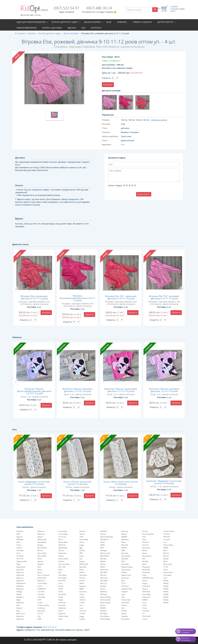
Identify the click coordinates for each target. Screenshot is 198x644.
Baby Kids (20, 575)
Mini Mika (104, 581)
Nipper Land (126, 575)
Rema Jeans (147, 556)
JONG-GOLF (84, 564)
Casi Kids (41, 592)
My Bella (125, 559)
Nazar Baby (126, 570)
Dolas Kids (62, 553)
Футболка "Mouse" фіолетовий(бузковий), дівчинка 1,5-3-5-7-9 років (34, 391)
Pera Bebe (125, 619)
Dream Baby (63, 559)
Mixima (124, 534)
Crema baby (63, 534)
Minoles (103, 611)
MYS (123, 561)
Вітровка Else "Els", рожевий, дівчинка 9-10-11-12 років (164, 297)
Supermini (146, 597)
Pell (123, 608)
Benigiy (40, 545)
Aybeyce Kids (22, 561)
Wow (165, 561)
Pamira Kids (126, 600)
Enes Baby (62, 575)
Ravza (145, 553)
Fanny (61, 592)
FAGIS (61, 589)
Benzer (40, 550)
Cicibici (40, 603)
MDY (102, 548)
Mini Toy (104, 583)
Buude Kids (42, 578)
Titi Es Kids (146, 616)
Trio (165, 542)
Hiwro (82, 542)
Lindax (82, 603)
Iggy (81, 548)
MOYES (124, 548)
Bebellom (20, 616)
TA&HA (145, 600)
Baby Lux (20, 578)
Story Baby (146, 594)
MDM (103, 545)
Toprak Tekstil (169, 531)
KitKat (82, 583)
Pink (144, 537)
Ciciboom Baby (43, 605)
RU (159, 9)
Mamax (103, 534)
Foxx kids (62, 605)
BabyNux (20, 597)
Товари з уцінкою (142, 22)
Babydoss (20, 589)
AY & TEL (20, 559)
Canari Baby (42, 583)
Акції (109, 22)
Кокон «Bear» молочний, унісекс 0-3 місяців (121, 483)
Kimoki (82, 581)
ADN (18, 534)
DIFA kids (62, 545)
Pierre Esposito (148, 534)
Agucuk (19, 537)
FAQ (83, 28)
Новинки (122, 22)
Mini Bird (104, 572)
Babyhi (19, 594)
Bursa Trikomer (44, 575)
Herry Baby (84, 539)
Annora (19, 548)
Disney (61, 550)
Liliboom (83, 600)
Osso (123, 594)
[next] (183, 289)
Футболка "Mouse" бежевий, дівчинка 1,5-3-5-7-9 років (77, 390)
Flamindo (62, 603)
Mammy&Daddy (107, 537)
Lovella (82, 613)
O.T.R (123, 583)
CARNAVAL (42, 589)
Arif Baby (20, 550)
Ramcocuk (146, 548)
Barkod (19, 608)
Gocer (61, 611)
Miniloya (104, 594)
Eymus (61, 586)
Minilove (104, 592)
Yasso (166, 570)
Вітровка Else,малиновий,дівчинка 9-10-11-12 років (78, 298)
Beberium (20, 619)
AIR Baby (20, 539)
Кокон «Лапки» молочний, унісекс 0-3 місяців (77, 483)
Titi (143, 613)
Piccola (145, 531)
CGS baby (41, 597)
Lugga (82, 616)
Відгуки (72, 28)
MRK (123, 550)
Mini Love (104, 578)
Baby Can (20, 572)
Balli (18, 605)
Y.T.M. (166, 567)
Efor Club (62, 567)
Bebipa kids (42, 539)
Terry (144, 603)
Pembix (124, 611)
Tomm (145, 619)
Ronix (144, 564)
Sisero (145, 581)
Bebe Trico (21, 613)
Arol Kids (20, 556)
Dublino (61, 561)
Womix (166, 556)
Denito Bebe (63, 542)
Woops (166, 559)
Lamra (82, 594)
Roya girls (146, 567)
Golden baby (63, 616)
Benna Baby (42, 548)
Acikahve (20, 531)
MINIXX (103, 608)
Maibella (104, 531)
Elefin (61, 570)
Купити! (108, 85)
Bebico (40, 537)
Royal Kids (146, 570)
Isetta (82, 556)
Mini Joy (103, 575)
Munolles (125, 553)
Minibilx (103, 586)
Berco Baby (42, 553)
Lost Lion (83, 611)
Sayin (144, 575)
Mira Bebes (105, 616)
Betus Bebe (42, 556)
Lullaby (82, 619)
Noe (123, 581)
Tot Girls (167, 534)
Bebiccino (41, 534)
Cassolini (41, 594)
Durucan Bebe (64, 564)
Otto (123, 597)
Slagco (145, 583)
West (165, 550)
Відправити (144, 194)
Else (60, 572)
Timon (145, 608)
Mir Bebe (104, 613)
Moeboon (125, 539)
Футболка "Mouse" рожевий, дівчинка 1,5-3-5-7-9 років (164, 390)
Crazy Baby (63, 531)
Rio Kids (145, 561)
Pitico (144, 539)
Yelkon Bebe (168, 572)
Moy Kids (125, 545)
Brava (40, 572)
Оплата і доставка (52, 28)
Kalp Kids (83, 567)
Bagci (19, 600)
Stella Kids (146, 592)
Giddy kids (62, 608)
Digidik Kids (63, 548)
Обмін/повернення (26, 28)
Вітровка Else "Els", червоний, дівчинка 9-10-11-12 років (121, 297)
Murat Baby (126, 556)
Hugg (82, 545)
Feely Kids (62, 594)
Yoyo (165, 578)
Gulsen (82, 534)
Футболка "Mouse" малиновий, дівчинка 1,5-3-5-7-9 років (121, 390)
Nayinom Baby (127, 567)
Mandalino (104, 539)
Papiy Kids (125, 603)
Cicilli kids (41, 608)
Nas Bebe (125, 564)
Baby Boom (21, 567)
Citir (39, 616)
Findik (61, 597)
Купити (46, 313)
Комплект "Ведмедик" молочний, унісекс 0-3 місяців (164, 482)
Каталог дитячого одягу (65, 22)
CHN (39, 600)
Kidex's (82, 572)
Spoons (145, 589)
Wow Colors (168, 564)
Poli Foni (145, 542)
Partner (124, 605)
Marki (103, 542)
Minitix (103, 605)
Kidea (82, 570)
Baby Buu (20, 570)
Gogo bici (62, 613)
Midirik (103, 561)
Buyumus (41, 581)
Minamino (104, 570)
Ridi (144, 559)
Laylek (82, 597)
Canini (40, 586)
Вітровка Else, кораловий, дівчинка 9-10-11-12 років (34, 297)
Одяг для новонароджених (31, 22)
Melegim (104, 550)
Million (103, 567)
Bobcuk (40, 561)
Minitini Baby (105, 603)
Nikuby (124, 572)
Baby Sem (20, 581)
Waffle (166, 548)
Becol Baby (42, 542)
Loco (81, 605)
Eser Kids (62, 581)
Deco (60, 539)
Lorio (81, 608)
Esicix (61, 583)
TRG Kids (167, 537)
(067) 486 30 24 (99, 8)
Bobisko (41, 564)
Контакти (96, 28)
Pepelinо (125, 616)
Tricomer (167, 539)
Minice (103, 589)
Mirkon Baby (105, 619)
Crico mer (62, 537)
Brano (40, 570)
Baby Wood (21, 583)
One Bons (125, 586)
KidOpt (166, 581)
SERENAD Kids (148, 578)
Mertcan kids (105, 553)
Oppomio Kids (127, 589)
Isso (81, 559)
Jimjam (82, 561)
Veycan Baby (168, 545)
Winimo (166, 553)
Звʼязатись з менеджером (186, 639)
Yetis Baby (167, 575)
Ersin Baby (62, 578)
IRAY (81, 553)
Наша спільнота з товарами (187, 631)
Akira (18, 542)
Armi (18, 553)
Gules (61, 619)
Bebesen (41, 531)
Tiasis (145, 605)
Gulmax (82, 531)
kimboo (82, 578)
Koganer (83, 586)
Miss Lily (125, 531)
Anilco (19, 545)
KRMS (82, 589)
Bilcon (40, 559)
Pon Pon (145, 545)
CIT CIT (40, 613)
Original (124, 592)
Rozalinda (146, 572)
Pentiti (124, 613)
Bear (18, 611)
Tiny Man (146, 611)
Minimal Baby (106, 597)
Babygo (19, 592)
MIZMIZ (124, 537)
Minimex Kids (105, 600)
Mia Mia (103, 559)
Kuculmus (83, 592)
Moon (124, 542)
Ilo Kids (82, 550)
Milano (103, 564)
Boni (39, 567)
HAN (81, 537)
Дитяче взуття (165, 22)
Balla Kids (20, 603)
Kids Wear (83, 575)
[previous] (15, 289)
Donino (61, 556)
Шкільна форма (92, 22)
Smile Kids (146, 586)
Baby (18, 564)
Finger (61, 600)
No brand (125, 578)
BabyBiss (20, 586)
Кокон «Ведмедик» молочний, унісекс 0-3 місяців (34, 483)
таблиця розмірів (159, 120)
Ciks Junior (42, 611)
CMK (39, 619)
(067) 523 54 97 (67, 8)
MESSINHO (105, 556)
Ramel (145, 550)
